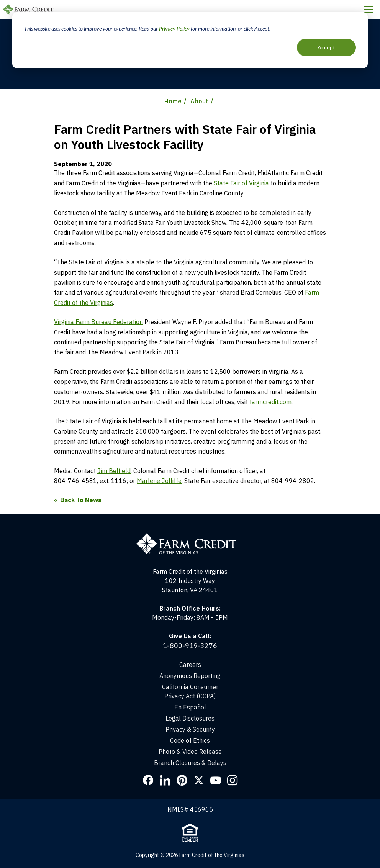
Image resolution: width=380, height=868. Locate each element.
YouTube (216, 780)
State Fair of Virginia (241, 183)
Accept (326, 47)
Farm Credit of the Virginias (29, 10)
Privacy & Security (190, 729)
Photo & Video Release (190, 752)
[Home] (190, 537)
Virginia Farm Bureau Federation (98, 322)
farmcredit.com (270, 402)
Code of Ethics (190, 740)
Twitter (199, 780)
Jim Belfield (114, 471)
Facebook (148, 780)
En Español (190, 707)
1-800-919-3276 (190, 646)
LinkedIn (165, 780)
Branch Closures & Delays (190, 763)
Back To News (81, 500)
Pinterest (182, 780)
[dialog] (190, 40)
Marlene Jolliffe (159, 481)
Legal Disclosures (190, 718)
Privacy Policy (174, 29)
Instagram (233, 780)
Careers (190, 665)
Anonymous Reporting (190, 676)
